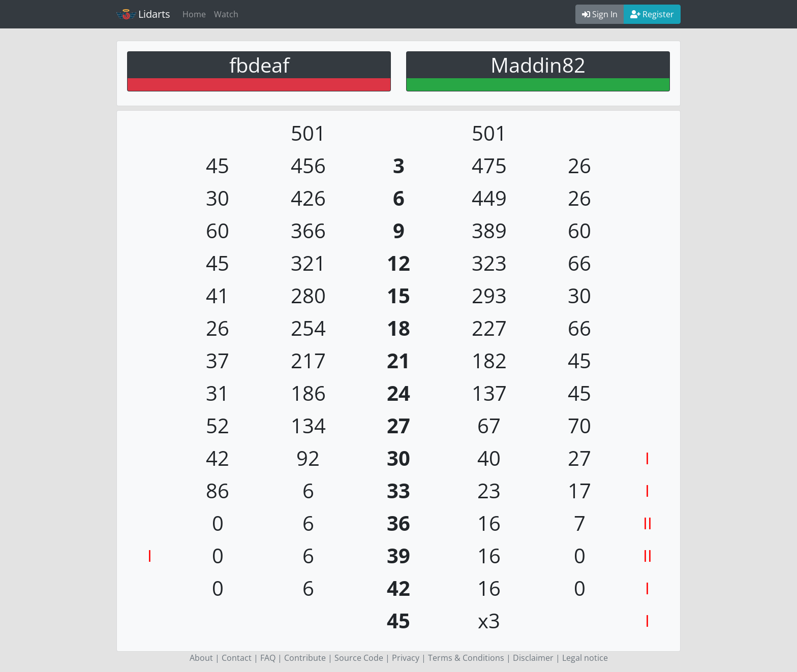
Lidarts (143, 14)
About (201, 658)
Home (194, 14)
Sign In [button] (600, 14)
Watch (226, 14)
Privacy (406, 658)
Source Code (359, 658)
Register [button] (652, 14)
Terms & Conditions (466, 658)
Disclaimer (533, 658)
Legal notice (585, 658)
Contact (237, 658)
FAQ (268, 658)
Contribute (305, 658)
